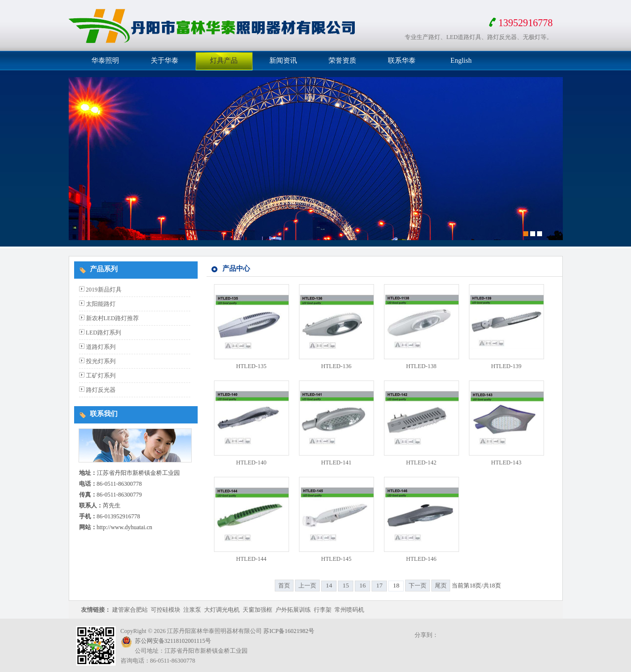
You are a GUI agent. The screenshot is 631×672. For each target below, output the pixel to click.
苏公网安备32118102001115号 (173, 641)
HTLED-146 (421, 559)
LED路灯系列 (104, 333)
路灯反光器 (101, 390)
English (461, 61)
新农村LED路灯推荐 (112, 318)
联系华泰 (402, 61)
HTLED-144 (251, 559)
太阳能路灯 (101, 304)
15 (346, 585)
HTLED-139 (506, 366)
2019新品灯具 (104, 290)
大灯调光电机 (222, 610)
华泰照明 (105, 61)
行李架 (323, 610)
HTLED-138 (421, 366)
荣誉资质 (342, 61)
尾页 (441, 586)
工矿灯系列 (101, 376)
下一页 (418, 586)
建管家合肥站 (130, 610)
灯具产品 (224, 61)
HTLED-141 (336, 462)
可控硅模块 (166, 610)
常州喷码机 (349, 610)
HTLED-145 (336, 559)
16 (362, 585)
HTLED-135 (251, 366)
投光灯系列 (101, 361)
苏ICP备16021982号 (289, 631)
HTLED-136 (336, 366)
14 (329, 585)
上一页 (307, 586)
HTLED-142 (421, 462)
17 (379, 585)
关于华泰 (165, 61)
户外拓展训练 (293, 610)
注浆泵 (192, 610)
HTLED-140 (251, 462)
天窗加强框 (257, 610)
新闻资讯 (283, 61)
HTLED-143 (506, 462)
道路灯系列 (101, 347)
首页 (284, 586)
